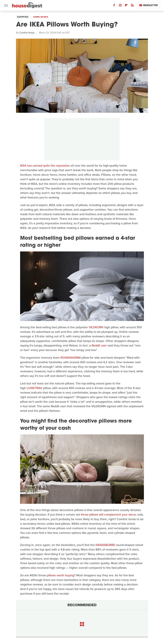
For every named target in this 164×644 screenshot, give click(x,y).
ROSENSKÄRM (71, 358)
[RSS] (132, 6)
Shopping (23, 17)
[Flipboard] (126, 6)
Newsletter (149, 5)
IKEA (144, 110)
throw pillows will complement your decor (108, 515)
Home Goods (41, 17)
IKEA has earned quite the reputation (45, 166)
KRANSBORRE (105, 545)
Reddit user (99, 345)
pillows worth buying (60, 575)
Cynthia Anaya (27, 33)
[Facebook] (114, 6)
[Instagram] (120, 6)
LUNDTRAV (34, 388)
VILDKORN (96, 327)
